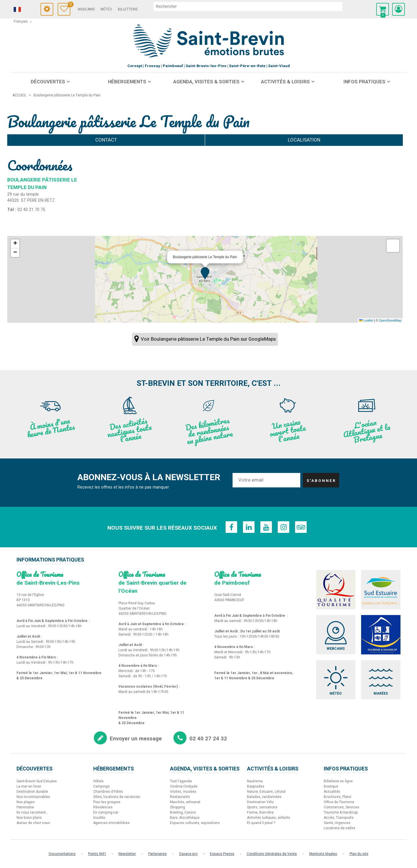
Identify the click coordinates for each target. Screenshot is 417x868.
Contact (106, 140)
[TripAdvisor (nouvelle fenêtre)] (301, 527)
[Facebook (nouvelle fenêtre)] (231, 527)
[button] (383, 9)
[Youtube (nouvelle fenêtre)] (266, 527)
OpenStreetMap (390, 320)
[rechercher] (248, 6)
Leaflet (366, 320)
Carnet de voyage (69, 5)
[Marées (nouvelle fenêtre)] (381, 680)
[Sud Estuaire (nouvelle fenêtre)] (381, 590)
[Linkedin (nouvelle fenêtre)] (249, 527)
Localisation (304, 140)
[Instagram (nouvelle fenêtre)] (284, 527)
